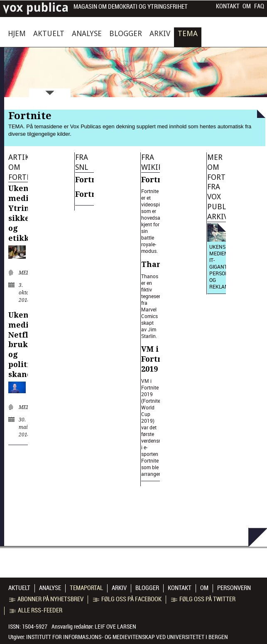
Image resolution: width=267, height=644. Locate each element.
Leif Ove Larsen (115, 627)
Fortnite (91, 180)
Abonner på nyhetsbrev (46, 599)
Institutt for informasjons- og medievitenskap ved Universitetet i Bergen (127, 637)
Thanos (156, 264)
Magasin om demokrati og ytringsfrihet (131, 7)
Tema (188, 33)
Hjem (17, 33)
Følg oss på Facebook (127, 599)
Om (247, 6)
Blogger (126, 33)
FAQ (259, 6)
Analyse (87, 33)
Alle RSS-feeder (36, 610)
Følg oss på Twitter (203, 599)
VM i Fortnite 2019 (157, 359)
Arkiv (160, 33)
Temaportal (86, 588)
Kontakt (228, 6)
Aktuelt (49, 33)
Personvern (234, 588)
